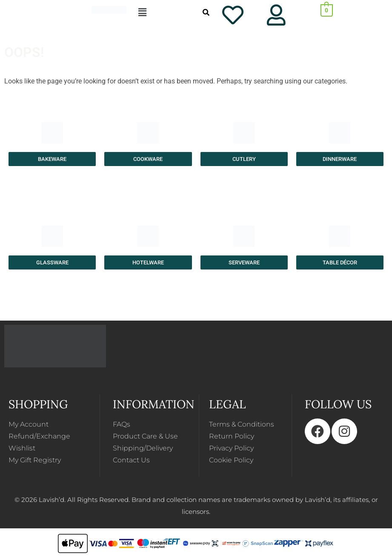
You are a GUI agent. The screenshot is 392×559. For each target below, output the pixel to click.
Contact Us (131, 460)
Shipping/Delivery (143, 448)
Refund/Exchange (39, 436)
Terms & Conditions (242, 424)
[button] (152, 12)
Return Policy (232, 436)
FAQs (122, 424)
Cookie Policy (231, 460)
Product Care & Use (145, 436)
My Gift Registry (35, 460)
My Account (29, 424)
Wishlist (22, 448)
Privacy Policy (231, 448)
